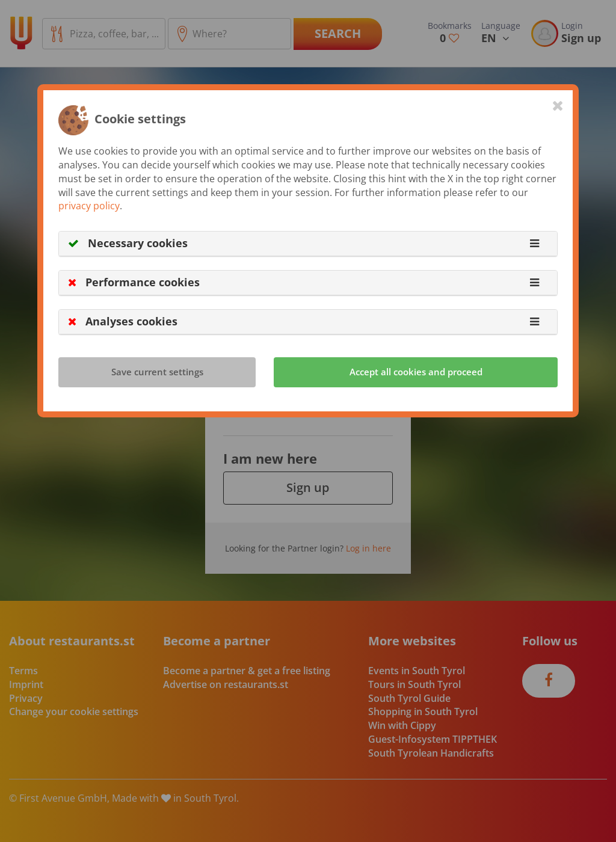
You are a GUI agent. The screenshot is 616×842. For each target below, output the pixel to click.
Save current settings (157, 372)
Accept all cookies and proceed (416, 372)
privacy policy (89, 206)
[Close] (558, 105)
